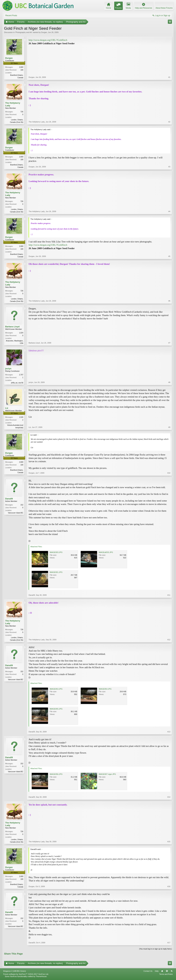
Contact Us (148, 971)
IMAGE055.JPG (56, 709)
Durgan (44, 32)
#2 (169, 122)
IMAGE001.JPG (56, 572)
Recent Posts (11, 16)
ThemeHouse (41, 976)
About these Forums (164, 8)
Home (162, 971)
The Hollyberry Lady (13, 104)
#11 (169, 595)
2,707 (21, 375)
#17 (169, 943)
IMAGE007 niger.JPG (107, 774)
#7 (169, 343)
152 (22, 505)
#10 (169, 473)
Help (157, 971)
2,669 (21, 67)
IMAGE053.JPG (56, 689)
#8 (169, 382)
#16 (169, 886)
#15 (169, 842)
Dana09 (9, 499)
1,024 (21, 333)
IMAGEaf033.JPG (106, 552)
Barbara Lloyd (12, 327)
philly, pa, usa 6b (17, 383)
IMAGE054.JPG (105, 689)
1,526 (21, 417)
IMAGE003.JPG (56, 552)
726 (22, 112)
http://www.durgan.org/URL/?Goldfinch (48, 40)
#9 (169, 427)
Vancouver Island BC (16, 513)
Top (167, 971)
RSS (172, 971)
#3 (169, 167)
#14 (169, 797)
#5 (169, 256)
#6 (169, 301)
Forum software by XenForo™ (26, 974)
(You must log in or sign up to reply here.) (155, 949)
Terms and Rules (166, 974)
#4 (169, 211)
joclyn (8, 369)
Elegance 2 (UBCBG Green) (15, 971)
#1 (169, 77)
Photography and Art (24, 32)
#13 (169, 732)
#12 (169, 640)
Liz (7, 408)
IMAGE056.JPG (56, 774)
